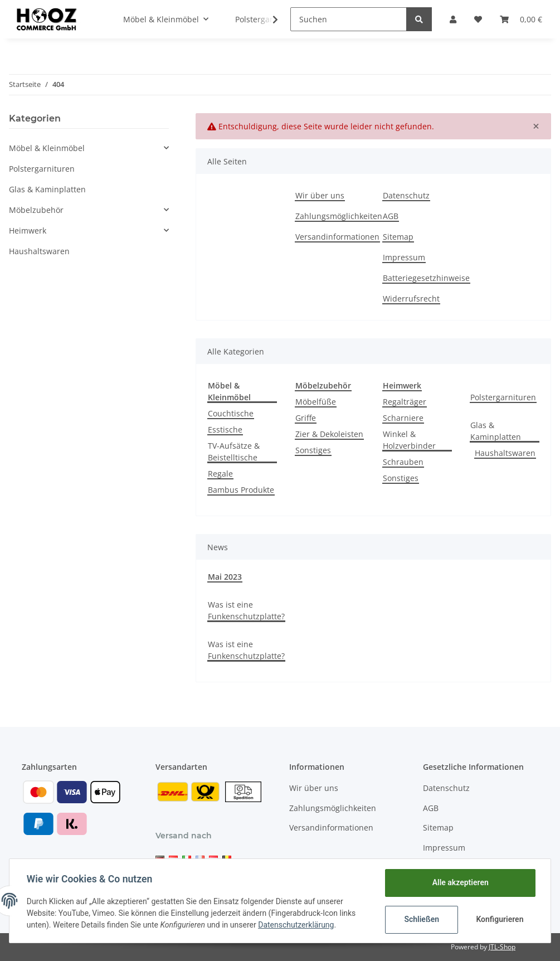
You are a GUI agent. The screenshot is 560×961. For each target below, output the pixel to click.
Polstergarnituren (503, 397)
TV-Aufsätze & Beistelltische (234, 452)
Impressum (404, 257)
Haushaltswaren (505, 453)
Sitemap (398, 237)
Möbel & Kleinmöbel (47, 148)
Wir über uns (320, 195)
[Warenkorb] (521, 19)
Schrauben (403, 462)
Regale (220, 474)
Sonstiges (313, 450)
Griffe (306, 418)
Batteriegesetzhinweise (426, 278)
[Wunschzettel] (478, 19)
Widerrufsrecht (411, 299)
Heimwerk (28, 230)
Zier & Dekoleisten (329, 434)
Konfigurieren (500, 919)
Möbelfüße (316, 402)
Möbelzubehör (36, 210)
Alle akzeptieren (459, 882)
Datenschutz (406, 195)
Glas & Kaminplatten (496, 431)
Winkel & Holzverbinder (409, 440)
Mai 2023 (225, 577)
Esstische (225, 429)
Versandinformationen (337, 237)
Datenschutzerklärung (296, 925)
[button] (453, 19)
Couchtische (231, 413)
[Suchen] (349, 19)
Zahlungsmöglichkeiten (339, 216)
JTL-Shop (502, 947)
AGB (391, 216)
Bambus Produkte (241, 490)
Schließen (421, 919)
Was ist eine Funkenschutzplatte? (246, 610)
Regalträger (405, 402)
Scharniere (403, 418)
